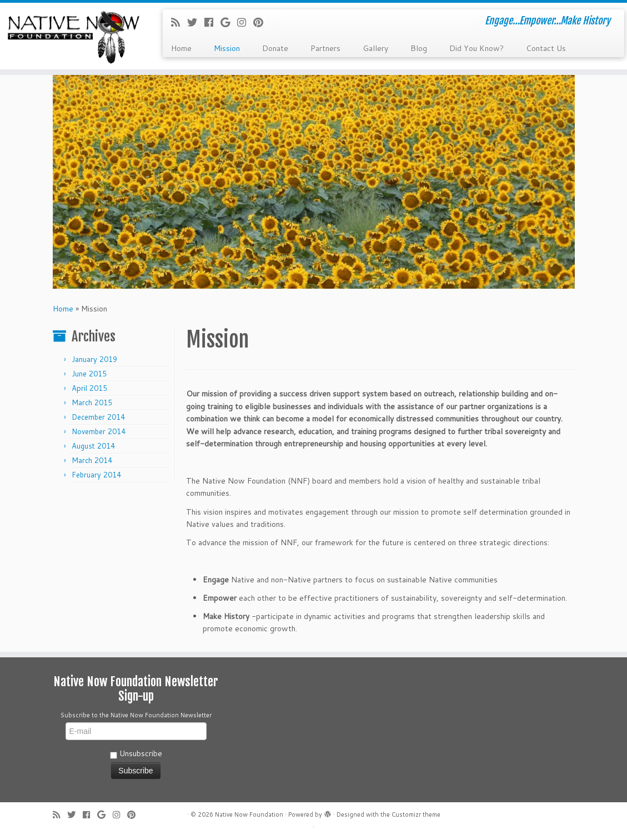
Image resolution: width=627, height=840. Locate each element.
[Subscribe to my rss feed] (179, 22)
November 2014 (99, 431)
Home (181, 48)
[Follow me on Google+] (229, 22)
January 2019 (94, 359)
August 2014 (93, 446)
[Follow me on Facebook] (212, 22)
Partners (325, 48)
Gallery (375, 48)
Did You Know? (476, 48)
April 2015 (89, 388)
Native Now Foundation (249, 814)
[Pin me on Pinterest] (262, 22)
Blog (419, 48)
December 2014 (98, 417)
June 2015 (89, 374)
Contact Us (546, 48)
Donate (275, 48)
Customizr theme (416, 814)
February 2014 (96, 475)
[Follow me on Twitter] (196, 22)
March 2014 (92, 460)
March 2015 (92, 403)
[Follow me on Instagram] (245, 22)
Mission (227, 48)
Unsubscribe (136, 753)
